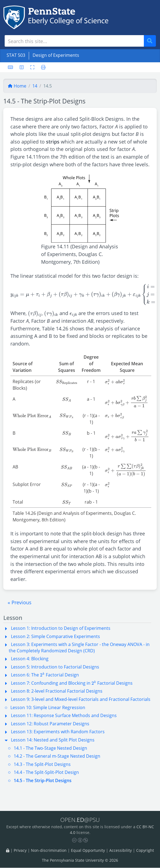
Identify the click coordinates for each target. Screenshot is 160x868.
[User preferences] (22, 67)
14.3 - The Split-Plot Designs (42, 764)
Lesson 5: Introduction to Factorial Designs (55, 667)
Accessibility (121, 850)
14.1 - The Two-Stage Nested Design (50, 748)
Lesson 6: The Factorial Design (45, 675)
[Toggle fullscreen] (32, 67)
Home (17, 86)
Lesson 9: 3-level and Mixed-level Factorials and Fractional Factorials (81, 699)
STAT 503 (16, 55)
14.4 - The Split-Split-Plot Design (46, 772)
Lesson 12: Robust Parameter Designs (50, 724)
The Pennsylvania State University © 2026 (80, 860)
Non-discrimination (49, 850)
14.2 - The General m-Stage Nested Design (57, 756)
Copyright (145, 850)
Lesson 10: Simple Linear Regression (48, 707)
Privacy (20, 850)
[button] (20, 602)
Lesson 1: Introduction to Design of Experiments (61, 628)
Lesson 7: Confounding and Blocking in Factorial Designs (72, 683)
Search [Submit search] (152, 41)
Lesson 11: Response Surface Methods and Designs (64, 715)
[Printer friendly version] (42, 67)
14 (35, 86)
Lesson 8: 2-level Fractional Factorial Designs (57, 691)
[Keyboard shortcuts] (10, 67)
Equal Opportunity (88, 850)
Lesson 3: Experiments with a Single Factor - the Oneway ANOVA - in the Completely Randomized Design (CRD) (79, 647)
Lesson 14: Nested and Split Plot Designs (53, 740)
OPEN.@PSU (80, 820)
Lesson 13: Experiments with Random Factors (58, 732)
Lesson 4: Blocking (30, 659)
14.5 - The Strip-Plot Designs (43, 780)
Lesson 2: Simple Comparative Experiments (55, 636)
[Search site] (74, 41)
